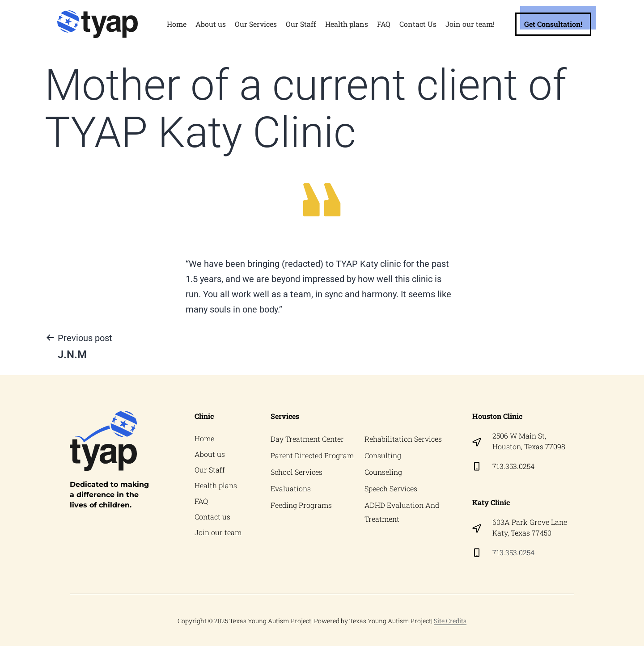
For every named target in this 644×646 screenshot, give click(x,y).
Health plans (347, 24)
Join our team (218, 535)
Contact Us (418, 24)
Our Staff (301, 24)
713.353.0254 (513, 466)
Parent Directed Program (312, 456)
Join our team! (470, 24)
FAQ (384, 24)
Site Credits (450, 621)
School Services (297, 473)
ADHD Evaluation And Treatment (402, 514)
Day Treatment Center (307, 439)
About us (211, 24)
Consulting (383, 456)
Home (177, 24)
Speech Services (391, 490)
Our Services (256, 24)
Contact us (212, 519)
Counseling (383, 473)
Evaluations (291, 490)
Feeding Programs (301, 507)
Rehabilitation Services (403, 439)
